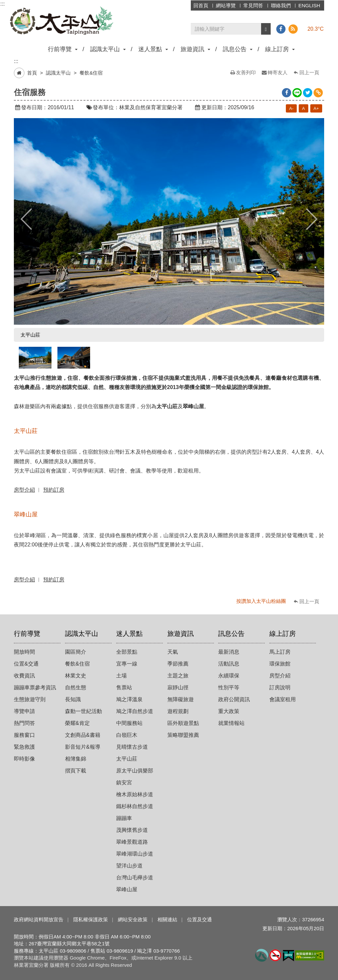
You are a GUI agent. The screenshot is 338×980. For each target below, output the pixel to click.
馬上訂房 (280, 652)
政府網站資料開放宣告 (39, 919)
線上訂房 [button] (280, 49)
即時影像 (24, 759)
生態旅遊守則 (30, 699)
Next (312, 219)
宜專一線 (127, 664)
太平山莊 (127, 759)
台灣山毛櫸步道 (135, 878)
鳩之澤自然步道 (135, 711)
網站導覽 (226, 5)
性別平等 (229, 687)
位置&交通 (26, 664)
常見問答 (253, 5)
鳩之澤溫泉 (129, 699)
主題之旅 (178, 676)
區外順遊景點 (183, 723)
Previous (26, 219)
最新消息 (229, 652)
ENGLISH (309, 5)
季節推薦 (178, 664)
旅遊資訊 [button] (195, 49)
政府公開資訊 (234, 699)
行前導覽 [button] (63, 49)
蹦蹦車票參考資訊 (35, 687)
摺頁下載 (76, 771)
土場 (121, 676)
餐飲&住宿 (91, 73)
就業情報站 (231, 723)
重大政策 (229, 711)
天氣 (173, 652)
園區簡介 (76, 652)
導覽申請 (24, 711)
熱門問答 (24, 723)
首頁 (32, 73)
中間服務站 (129, 723)
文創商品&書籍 (83, 735)
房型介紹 (280, 676)
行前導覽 (27, 634)
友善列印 (246, 72)
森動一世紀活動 (84, 711)
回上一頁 (309, 72)
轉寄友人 (278, 72)
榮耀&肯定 (77, 723)
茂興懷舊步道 (132, 830)
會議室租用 (283, 699)
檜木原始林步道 (135, 794)
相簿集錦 (76, 759)
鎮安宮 (124, 783)
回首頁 (201, 5)
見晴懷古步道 (132, 747)
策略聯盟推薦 (183, 735)
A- (291, 108)
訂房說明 (280, 687)
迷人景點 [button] (153, 49)
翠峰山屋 (127, 889)
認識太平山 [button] (108, 49)
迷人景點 (129, 634)
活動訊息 (229, 664)
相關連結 (167, 919)
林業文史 (76, 676)
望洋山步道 (129, 866)
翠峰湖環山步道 (135, 854)
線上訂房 (283, 634)
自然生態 (76, 687)
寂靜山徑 (178, 687)
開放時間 (24, 652)
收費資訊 (24, 676)
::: (2, 4)
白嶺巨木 (127, 735)
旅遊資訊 (181, 634)
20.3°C (315, 29)
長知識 (73, 699)
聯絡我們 (281, 5)
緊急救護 (24, 747)
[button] (266, 29)
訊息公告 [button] (238, 49)
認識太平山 (58, 73)
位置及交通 (200, 919)
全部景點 (127, 652)
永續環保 (229, 676)
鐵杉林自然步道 (135, 806)
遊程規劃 (178, 711)
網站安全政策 (133, 919)
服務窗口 (24, 735)
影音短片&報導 (83, 747)
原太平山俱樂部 (135, 771)
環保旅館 (280, 664)
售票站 (124, 687)
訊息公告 (231, 634)
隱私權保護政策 (91, 919)
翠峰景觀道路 (132, 842)
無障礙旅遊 (181, 699)
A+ (316, 108)
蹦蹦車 (124, 818)
